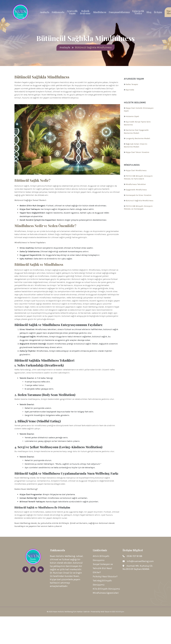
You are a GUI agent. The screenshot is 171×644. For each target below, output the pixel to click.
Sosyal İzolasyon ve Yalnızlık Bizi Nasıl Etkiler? (103, 569)
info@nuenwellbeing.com (140, 561)
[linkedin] (41, 570)
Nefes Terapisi (132, 84)
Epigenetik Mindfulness (136, 190)
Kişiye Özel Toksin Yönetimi (137, 152)
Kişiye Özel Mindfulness (136, 171)
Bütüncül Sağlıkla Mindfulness (140, 201)
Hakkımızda (58, 12)
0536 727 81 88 (134, 556)
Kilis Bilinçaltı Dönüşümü (106, 589)
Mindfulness (100, 12)
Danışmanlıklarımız (119, 12)
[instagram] (33, 570)
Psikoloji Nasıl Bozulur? (105, 577)
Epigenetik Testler (138, 12)
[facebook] (25, 570)
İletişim (158, 12)
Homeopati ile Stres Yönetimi (139, 195)
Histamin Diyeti (132, 116)
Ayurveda (130, 90)
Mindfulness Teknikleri (136, 184)
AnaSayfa (44, 12)
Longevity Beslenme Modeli (138, 139)
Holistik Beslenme (85, 12)
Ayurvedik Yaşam (72, 12)
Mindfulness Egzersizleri (106, 593)
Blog (149, 12)
